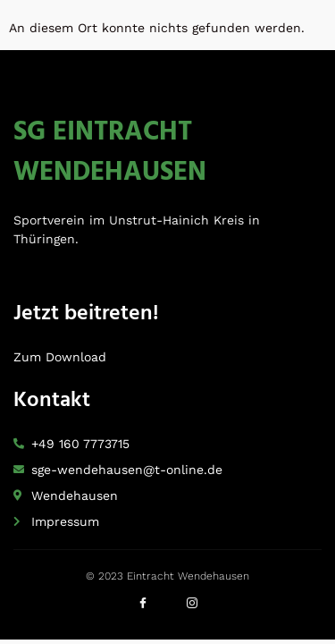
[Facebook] (143, 608)
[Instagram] (192, 608)
